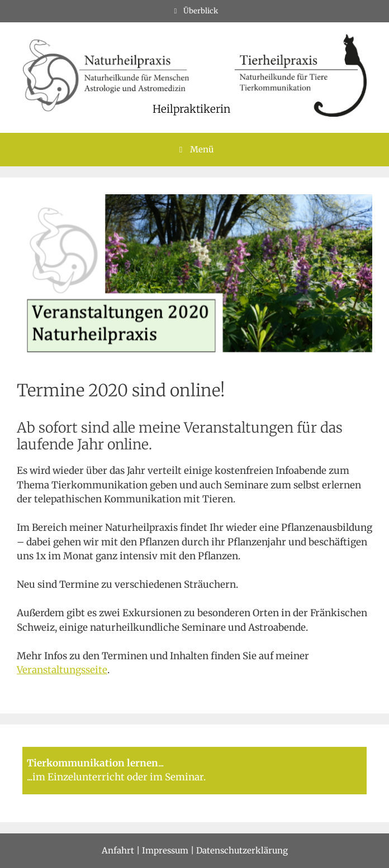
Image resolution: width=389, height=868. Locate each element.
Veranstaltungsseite (62, 670)
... (161, 763)
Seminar (184, 777)
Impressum (165, 850)
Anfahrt (118, 850)
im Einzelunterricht (79, 777)
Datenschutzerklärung (242, 850)
